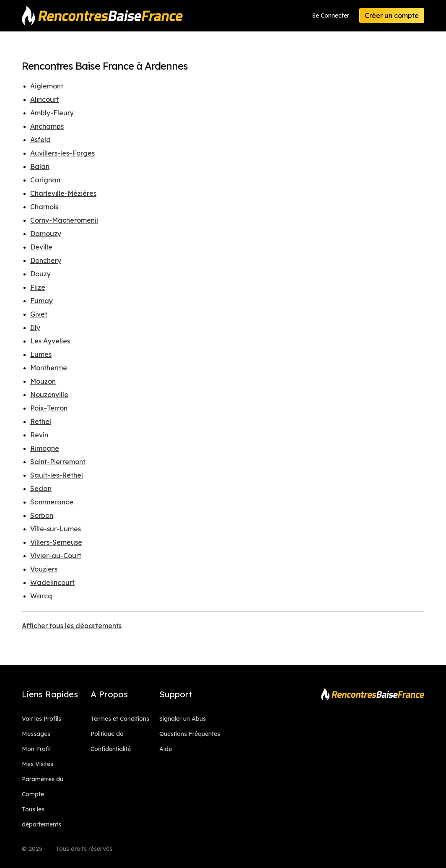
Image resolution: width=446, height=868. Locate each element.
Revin (39, 435)
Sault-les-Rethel (57, 475)
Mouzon (43, 381)
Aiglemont (47, 86)
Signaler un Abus (183, 719)
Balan (40, 166)
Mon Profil (36, 749)
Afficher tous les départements (72, 626)
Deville (41, 247)
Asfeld (40, 140)
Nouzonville (49, 395)
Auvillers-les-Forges (62, 153)
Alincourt (45, 99)
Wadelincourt (52, 582)
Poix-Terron (49, 408)
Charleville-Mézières (63, 193)
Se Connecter (331, 16)
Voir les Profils (41, 719)
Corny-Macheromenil (64, 220)
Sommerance (52, 502)
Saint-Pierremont (58, 462)
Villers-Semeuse (56, 542)
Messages (36, 734)
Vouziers (44, 569)
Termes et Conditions (120, 719)
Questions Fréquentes (190, 734)
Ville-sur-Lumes (56, 529)
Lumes (41, 354)
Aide (166, 749)
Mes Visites (38, 764)
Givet (39, 314)
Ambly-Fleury (52, 113)
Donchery (46, 260)
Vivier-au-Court (56, 556)
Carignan (45, 180)
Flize (38, 287)
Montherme (49, 368)
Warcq (41, 596)
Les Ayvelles (50, 341)
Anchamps (47, 126)
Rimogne (45, 448)
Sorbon (42, 515)
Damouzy (46, 234)
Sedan (41, 489)
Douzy (40, 274)
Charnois (44, 207)
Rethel (41, 421)
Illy (35, 327)
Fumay (41, 301)
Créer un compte (392, 16)
